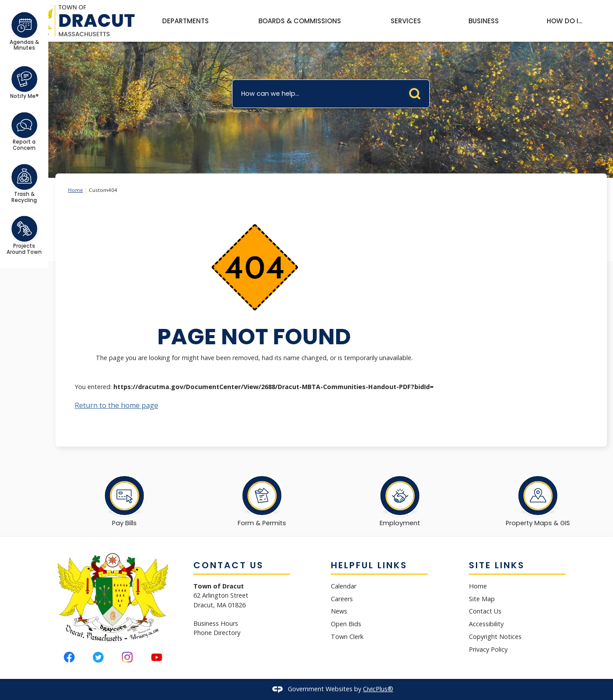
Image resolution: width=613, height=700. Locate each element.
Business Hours (216, 623)
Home (76, 190)
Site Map (482, 599)
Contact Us (485, 611)
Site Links (497, 565)
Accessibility (486, 624)
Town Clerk (347, 637)
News (339, 611)
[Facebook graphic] (69, 657)
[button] (417, 92)
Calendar (344, 586)
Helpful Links (369, 565)
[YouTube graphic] (157, 657)
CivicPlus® (378, 689)
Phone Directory (217, 633)
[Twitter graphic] (98, 657)
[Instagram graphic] (127, 657)
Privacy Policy (488, 649)
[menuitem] (185, 21)
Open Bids (346, 624)
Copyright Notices (495, 637)
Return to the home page (116, 405)
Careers (342, 599)
